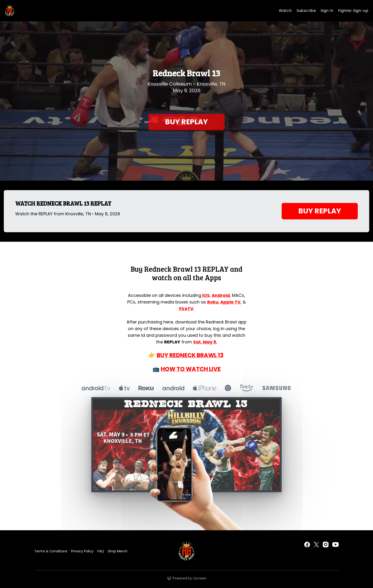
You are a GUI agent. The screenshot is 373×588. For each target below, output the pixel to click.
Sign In (327, 11)
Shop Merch (118, 551)
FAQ (101, 551)
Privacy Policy (82, 551)
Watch (285, 11)
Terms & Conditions (51, 551)
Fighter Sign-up (353, 11)
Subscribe (306, 11)
